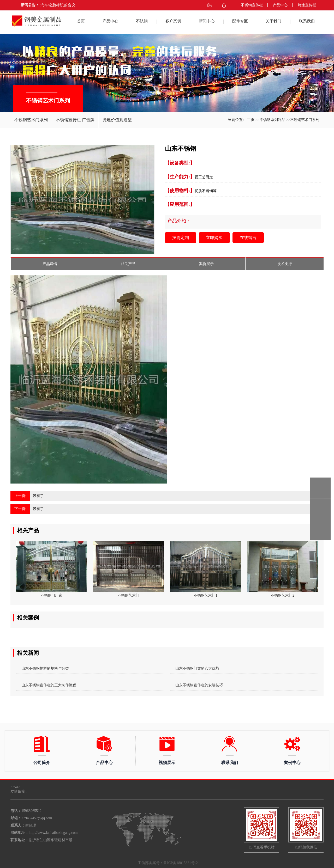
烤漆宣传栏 (307, 5)
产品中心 (280, 5)
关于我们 (273, 21)
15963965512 (320, 488)
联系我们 (307, 21)
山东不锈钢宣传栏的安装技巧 (199, 685)
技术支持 (285, 264)
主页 (251, 120)
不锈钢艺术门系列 (305, 120)
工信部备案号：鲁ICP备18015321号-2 (168, 863)
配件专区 (240, 21)
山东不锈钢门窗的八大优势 (197, 668)
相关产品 (128, 264)
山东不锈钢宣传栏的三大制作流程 (49, 685)
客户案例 (173, 21)
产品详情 (50, 264)
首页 (81, 21)
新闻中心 (207, 21)
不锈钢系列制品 (272, 120)
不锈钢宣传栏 (252, 5)
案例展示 (206, 264)
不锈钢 (142, 21)
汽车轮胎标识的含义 (58, 5)
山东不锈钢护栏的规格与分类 (45, 668)
